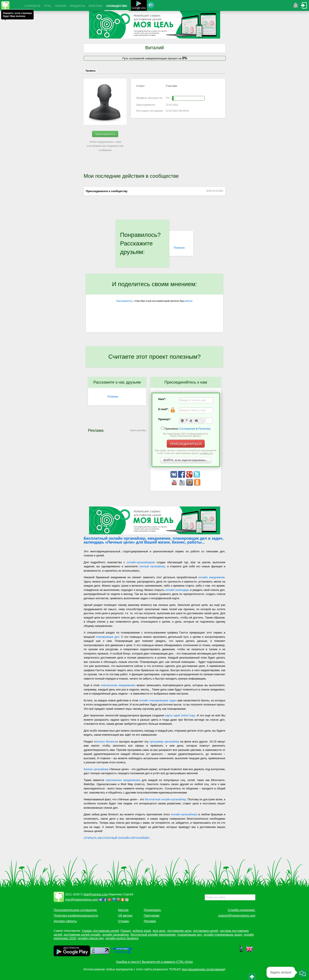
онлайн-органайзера (184, 814)
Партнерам (151, 916)
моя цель (159, 931)
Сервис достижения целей (100, 931)
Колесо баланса (106, 742)
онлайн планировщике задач (158, 700)
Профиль (91, 71)
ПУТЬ (47, 6)
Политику (204, 429)
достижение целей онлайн (82, 935)
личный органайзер (152, 566)
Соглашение (187, 429)
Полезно (179, 248)
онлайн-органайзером (141, 562)
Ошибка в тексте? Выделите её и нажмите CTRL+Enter (155, 962)
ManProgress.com (96, 894)
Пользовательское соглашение (75, 910)
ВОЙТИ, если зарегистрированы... (186, 460)
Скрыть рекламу (138, 430)
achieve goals (142, 931)
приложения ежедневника (123, 780)
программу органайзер (164, 742)
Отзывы (123, 921)
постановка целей (205, 931)
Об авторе (125, 916)
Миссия (123, 910)
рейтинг (189, 301)
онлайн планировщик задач (223, 935)
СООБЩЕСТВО (117, 6)
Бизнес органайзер (96, 769)
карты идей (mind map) (180, 715)
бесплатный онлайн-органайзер (165, 799)
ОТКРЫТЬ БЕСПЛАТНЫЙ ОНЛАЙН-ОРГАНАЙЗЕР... (117, 838)
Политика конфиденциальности (76, 916)
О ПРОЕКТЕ (32, 6)
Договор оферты (65, 921)
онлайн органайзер (115, 935)
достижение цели (179, 931)
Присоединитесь (105, 134)
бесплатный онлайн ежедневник (153, 935)
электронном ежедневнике (118, 685)
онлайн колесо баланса (122, 938)
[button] (303, 974)
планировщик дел (107, 637)
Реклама (150, 921)
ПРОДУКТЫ (77, 6)
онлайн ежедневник (211, 577)
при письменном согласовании (203, 969)
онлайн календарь (177, 590)
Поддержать (152, 910)
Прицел (126, 931)
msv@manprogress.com (82, 899)
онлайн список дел (91, 938)
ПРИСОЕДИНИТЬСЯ (186, 444)
